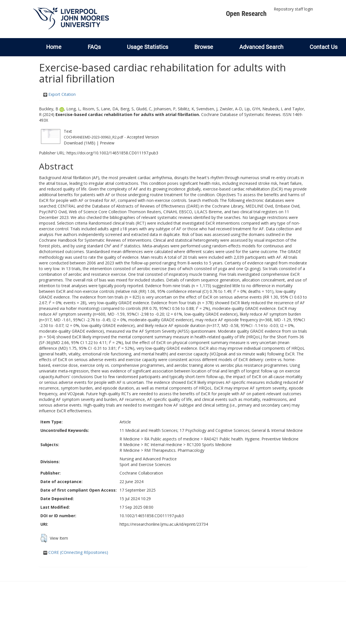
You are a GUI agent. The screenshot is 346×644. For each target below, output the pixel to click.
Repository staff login (293, 9)
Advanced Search (261, 47)
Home (54, 47)
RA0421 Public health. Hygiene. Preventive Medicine (251, 439)
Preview (107, 143)
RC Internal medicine (163, 445)
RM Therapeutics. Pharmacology (174, 450)
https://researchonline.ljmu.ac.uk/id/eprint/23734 (164, 524)
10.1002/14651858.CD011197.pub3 (152, 516)
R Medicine (130, 439)
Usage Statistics (148, 47)
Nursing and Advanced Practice (148, 459)
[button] (44, 538)
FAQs (94, 47)
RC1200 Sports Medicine (209, 445)
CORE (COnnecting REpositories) (76, 552)
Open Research (246, 14)
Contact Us (324, 47)
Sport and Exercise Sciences (145, 464)
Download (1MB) (80, 143)
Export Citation (59, 94)
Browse (204, 47)
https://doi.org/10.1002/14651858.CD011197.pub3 (112, 153)
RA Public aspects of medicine (172, 439)
